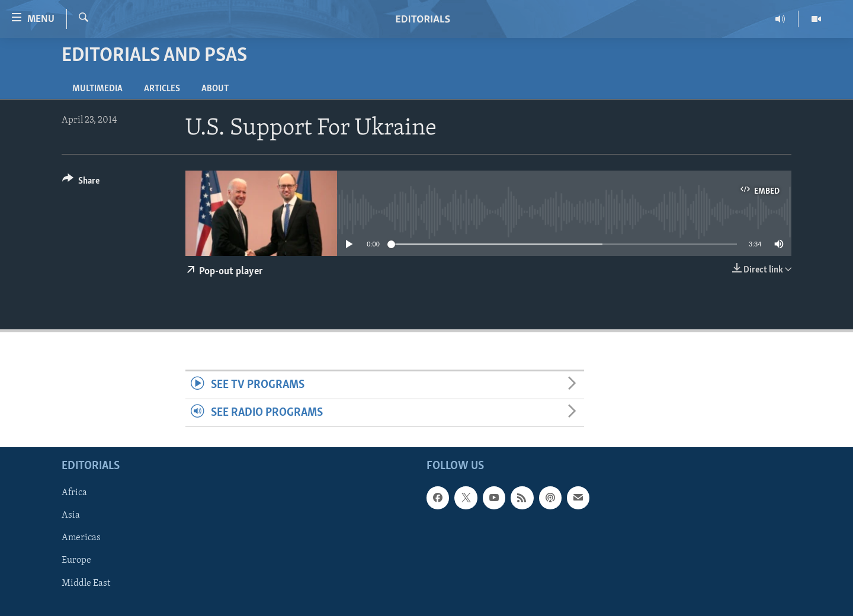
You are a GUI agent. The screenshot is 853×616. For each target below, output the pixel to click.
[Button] (81, 183)
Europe (76, 561)
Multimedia (97, 89)
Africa (74, 493)
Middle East (86, 583)
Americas (81, 538)
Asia (71, 516)
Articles (162, 89)
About (215, 89)
